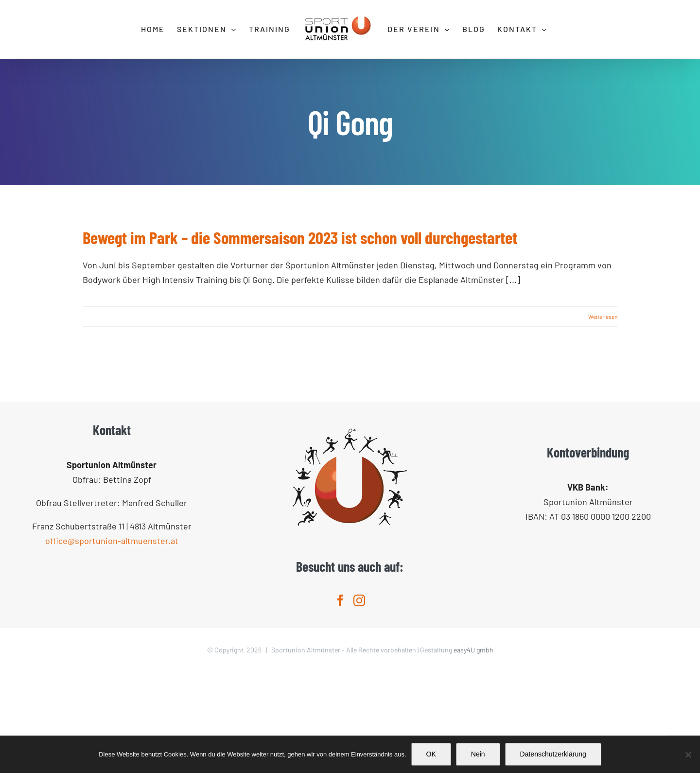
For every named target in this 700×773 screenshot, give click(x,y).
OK (431, 754)
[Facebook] (340, 702)
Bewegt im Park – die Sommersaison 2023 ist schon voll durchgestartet (300, 237)
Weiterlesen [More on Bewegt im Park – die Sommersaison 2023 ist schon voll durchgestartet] (603, 316)
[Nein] (688, 755)
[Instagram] (359, 702)
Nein (478, 754)
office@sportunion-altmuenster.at (112, 642)
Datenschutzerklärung (553, 754)
